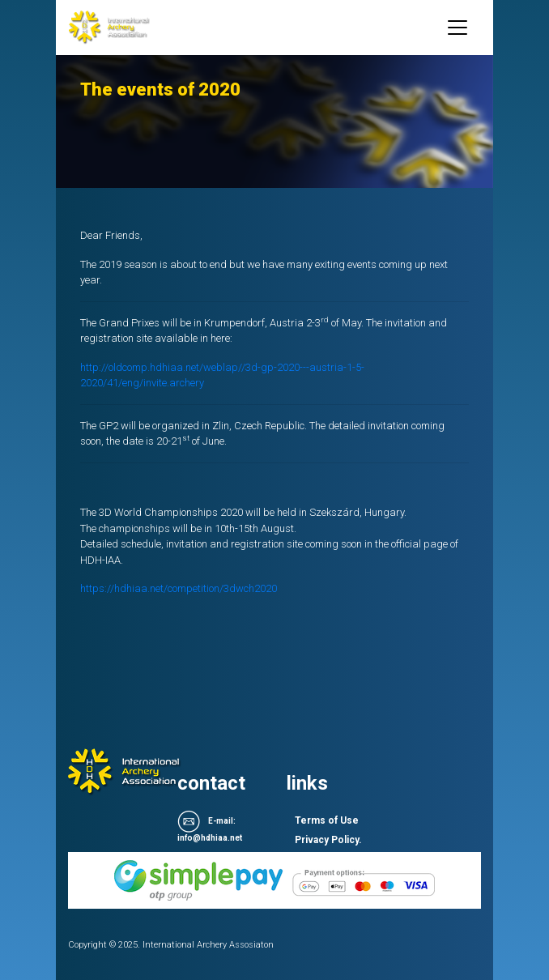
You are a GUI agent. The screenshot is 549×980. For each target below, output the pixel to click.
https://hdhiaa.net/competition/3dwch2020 (179, 588)
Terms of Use (327, 820)
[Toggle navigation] (457, 28)
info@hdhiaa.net (210, 838)
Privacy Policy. (328, 840)
